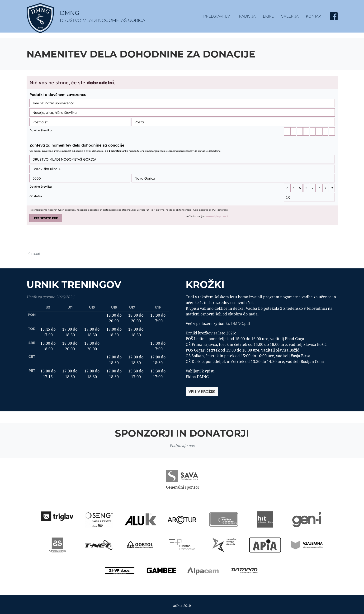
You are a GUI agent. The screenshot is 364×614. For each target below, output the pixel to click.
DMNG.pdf (241, 324)
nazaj (34, 253)
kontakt (314, 16)
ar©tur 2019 (182, 606)
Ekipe (268, 16)
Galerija (290, 16)
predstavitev (217, 16)
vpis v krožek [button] (202, 391)
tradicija (246, 16)
